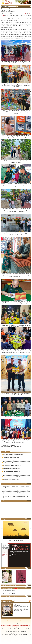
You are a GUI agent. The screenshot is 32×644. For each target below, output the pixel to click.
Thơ (12, 623)
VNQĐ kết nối (24, 623)
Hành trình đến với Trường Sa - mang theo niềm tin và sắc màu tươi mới (16, 487)
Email (27, 13)
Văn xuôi (7, 623)
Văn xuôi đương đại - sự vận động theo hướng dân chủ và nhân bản (16, 493)
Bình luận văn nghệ (26, 620)
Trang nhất (4, 620)
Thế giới (17, 623)
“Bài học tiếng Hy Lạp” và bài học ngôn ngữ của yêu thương (15, 490)
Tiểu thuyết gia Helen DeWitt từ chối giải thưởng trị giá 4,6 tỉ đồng (15, 497)
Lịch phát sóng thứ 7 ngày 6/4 (9, 591)
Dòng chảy (17, 620)
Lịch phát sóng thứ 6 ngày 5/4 (9, 593)
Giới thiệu (11, 620)
